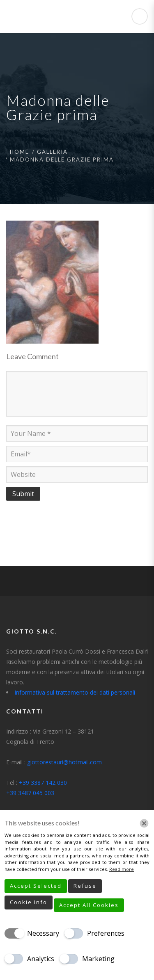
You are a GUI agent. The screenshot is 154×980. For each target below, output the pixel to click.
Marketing (98, 959)
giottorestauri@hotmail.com (64, 762)
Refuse (85, 886)
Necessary (43, 933)
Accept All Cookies (89, 905)
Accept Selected (36, 886)
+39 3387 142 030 (43, 783)
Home (20, 152)
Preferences (106, 933)
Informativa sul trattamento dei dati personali (75, 692)
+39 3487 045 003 (30, 793)
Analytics (41, 959)
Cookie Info (29, 902)
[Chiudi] (144, 823)
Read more (122, 869)
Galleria (52, 152)
